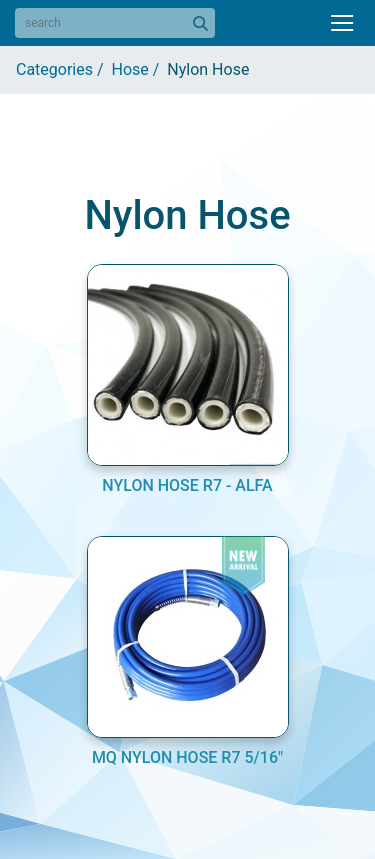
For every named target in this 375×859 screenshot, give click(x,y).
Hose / (140, 69)
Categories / (64, 69)
